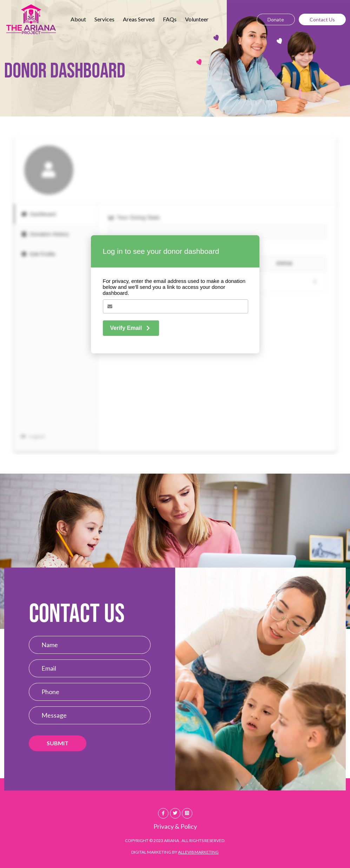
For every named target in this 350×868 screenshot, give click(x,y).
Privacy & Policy (175, 826)
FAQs (170, 19)
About (78, 19)
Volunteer (197, 19)
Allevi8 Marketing (198, 852)
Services (104, 19)
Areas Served (139, 19)
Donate (276, 19)
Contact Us (322, 19)
